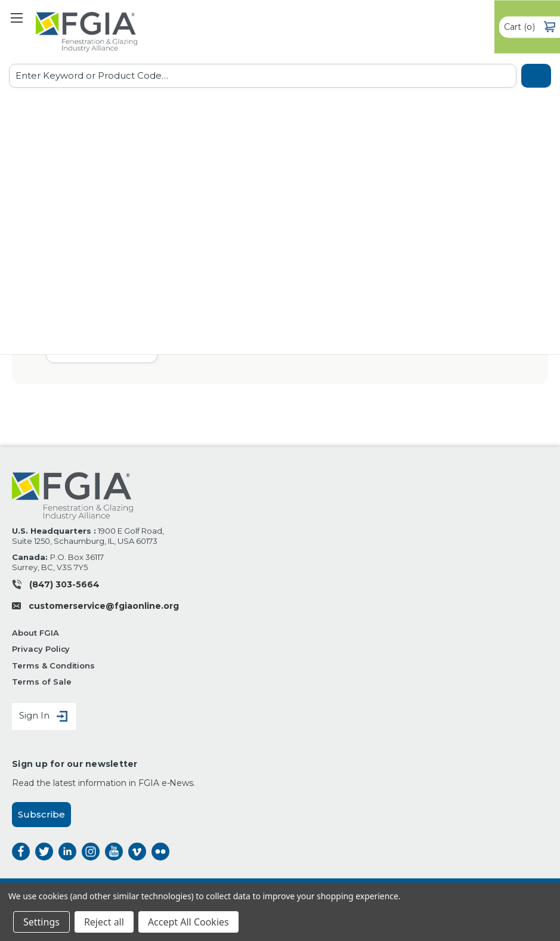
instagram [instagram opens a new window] (91, 852)
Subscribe (41, 814)
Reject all (104, 922)
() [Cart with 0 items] (530, 27)
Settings (41, 922)
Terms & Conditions (53, 665)
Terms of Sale (41, 682)
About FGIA (35, 633)
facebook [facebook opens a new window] (21, 852)
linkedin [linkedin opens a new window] (67, 852)
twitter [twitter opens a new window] (44, 852)
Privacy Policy (41, 649)
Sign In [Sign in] (44, 716)
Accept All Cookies (188, 922)
